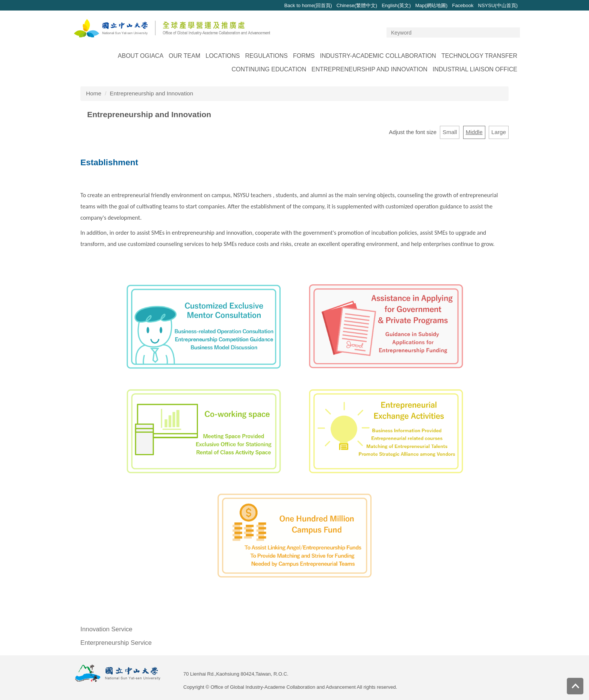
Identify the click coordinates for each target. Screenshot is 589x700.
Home (94, 93)
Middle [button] (474, 132)
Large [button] (499, 132)
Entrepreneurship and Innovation (369, 69)
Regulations (267, 56)
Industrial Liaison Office (475, 69)
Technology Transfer (479, 56)
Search (513, 33)
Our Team (184, 56)
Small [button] (450, 132)
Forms (304, 56)
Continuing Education (269, 69)
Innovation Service (106, 629)
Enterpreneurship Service (116, 643)
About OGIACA (141, 56)
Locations (223, 56)
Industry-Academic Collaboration (378, 56)
